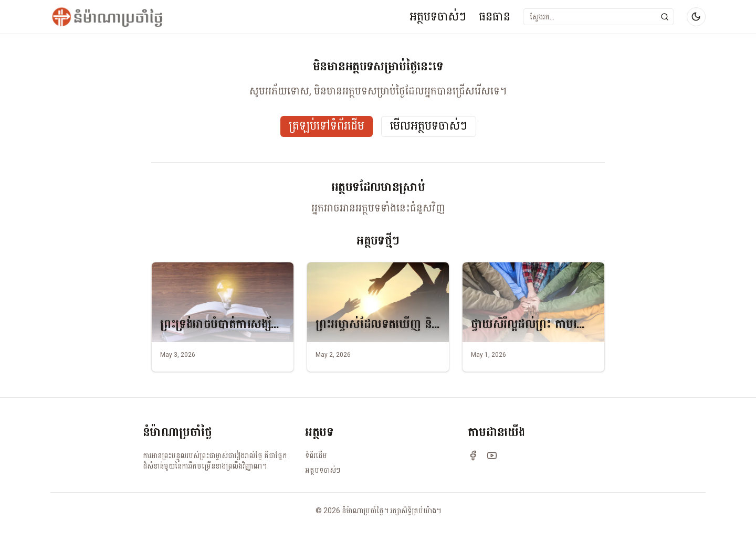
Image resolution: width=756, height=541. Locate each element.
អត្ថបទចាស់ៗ (438, 17)
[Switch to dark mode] (696, 17)
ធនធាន (495, 17)
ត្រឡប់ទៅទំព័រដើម (327, 126)
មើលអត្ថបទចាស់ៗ (429, 126)
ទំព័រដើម (316, 455)
